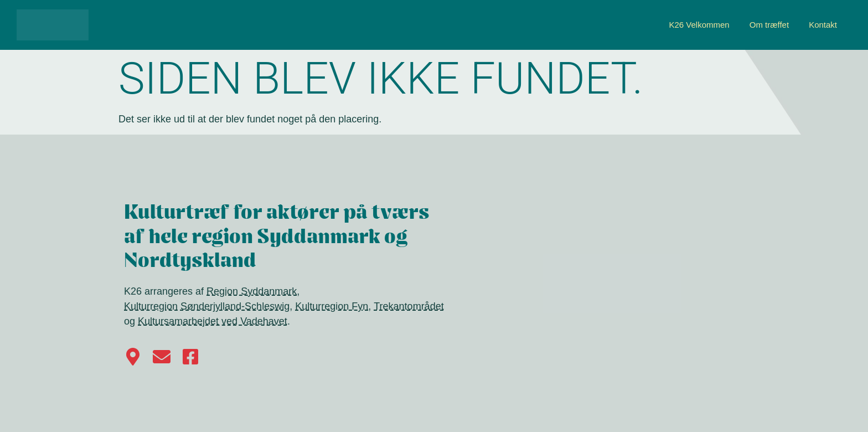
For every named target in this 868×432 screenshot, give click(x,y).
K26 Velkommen (699, 25)
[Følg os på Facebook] (190, 357)
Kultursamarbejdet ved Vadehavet (213, 321)
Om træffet (769, 25)
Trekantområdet (409, 306)
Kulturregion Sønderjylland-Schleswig (207, 306)
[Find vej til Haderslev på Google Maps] (133, 357)
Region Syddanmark (252, 291)
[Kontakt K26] (162, 357)
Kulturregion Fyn (332, 306)
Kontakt (823, 25)
